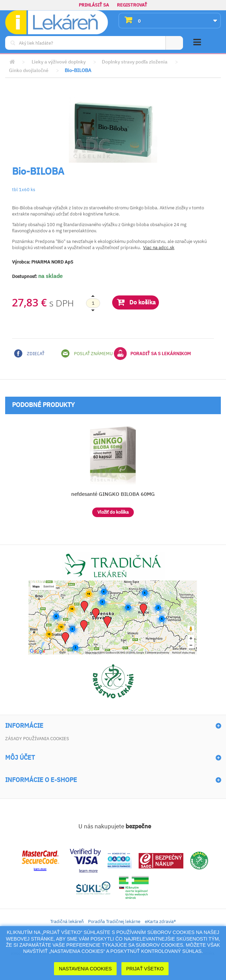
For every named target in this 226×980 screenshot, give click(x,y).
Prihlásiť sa (94, 5)
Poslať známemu (87, 353)
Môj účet (20, 758)
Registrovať (132, 5)
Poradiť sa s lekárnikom (152, 353)
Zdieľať (29, 353)
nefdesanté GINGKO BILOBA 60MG (113, 494)
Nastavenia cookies (85, 969)
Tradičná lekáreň (67, 921)
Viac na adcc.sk (159, 248)
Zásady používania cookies (37, 739)
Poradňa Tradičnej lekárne (114, 921)
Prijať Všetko (145, 969)
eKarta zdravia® (160, 921)
